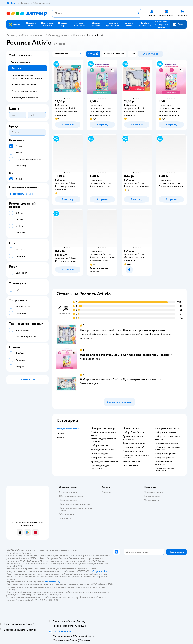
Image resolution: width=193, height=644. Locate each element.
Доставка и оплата (68, 492)
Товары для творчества (134, 443)
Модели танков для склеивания (164, 469)
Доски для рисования (24, 91)
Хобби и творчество (30, 35)
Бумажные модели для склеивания (134, 438)
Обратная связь (67, 514)
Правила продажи (68, 500)
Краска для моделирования (104, 462)
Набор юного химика (165, 432)
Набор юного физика (165, 454)
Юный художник (58, 35)
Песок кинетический (133, 447)
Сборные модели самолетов (163, 463)
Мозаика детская (131, 428)
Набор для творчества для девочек (168, 438)
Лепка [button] (60, 433)
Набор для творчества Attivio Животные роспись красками (122, 330)
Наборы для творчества (166, 443)
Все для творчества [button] (68, 429)
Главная (11, 35)
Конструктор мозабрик (103, 450)
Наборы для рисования (25, 98)
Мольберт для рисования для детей (103, 440)
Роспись (78, 35)
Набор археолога (99, 445)
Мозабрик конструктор (103, 428)
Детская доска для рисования (100, 467)
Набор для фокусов (164, 458)
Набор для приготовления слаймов (136, 456)
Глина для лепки (131, 466)
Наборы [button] (61, 438)
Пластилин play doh (133, 451)
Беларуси (27, 553)
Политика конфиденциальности (75, 504)
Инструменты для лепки (167, 428)
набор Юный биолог (133, 432)
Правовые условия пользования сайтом (58, 550)
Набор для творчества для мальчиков (168, 448)
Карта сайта (65, 518)
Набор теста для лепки (102, 458)
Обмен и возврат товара (71, 496)
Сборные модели (99, 454)
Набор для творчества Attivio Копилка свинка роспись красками (126, 355)
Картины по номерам (24, 85)
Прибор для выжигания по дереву (104, 434)
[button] (178, 24)
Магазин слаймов (131, 462)
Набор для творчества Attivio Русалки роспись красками (121, 379)
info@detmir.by (99, 571)
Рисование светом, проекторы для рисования (27, 77)
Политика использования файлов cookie (76, 509)
